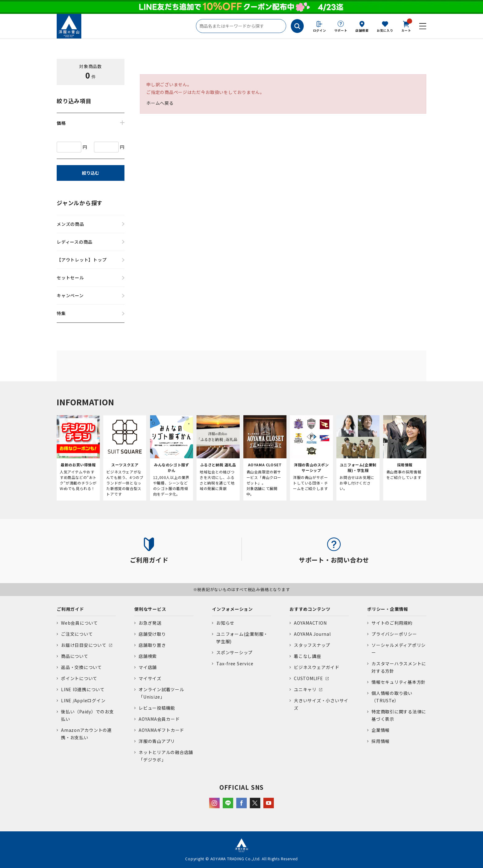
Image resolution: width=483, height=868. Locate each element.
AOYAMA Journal (312, 634)
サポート (341, 30)
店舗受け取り (152, 634)
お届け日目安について (84, 645)
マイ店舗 (148, 667)
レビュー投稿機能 (157, 708)
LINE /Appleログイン (83, 700)
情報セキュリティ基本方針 (399, 682)
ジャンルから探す (80, 203)
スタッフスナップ (312, 645)
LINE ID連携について (83, 689)
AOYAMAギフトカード (161, 730)
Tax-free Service (235, 663)
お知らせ (225, 623)
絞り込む (91, 173)
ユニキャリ (305, 689)
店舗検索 (362, 30)
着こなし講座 (308, 656)
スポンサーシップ (234, 652)
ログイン (320, 30)
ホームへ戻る (160, 103)
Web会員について (79, 623)
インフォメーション (232, 609)
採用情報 (381, 741)
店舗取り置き (152, 645)
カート (406, 26)
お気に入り (385, 30)
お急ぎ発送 (150, 623)
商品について (75, 656)
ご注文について (77, 634)
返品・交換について (81, 667)
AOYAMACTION (310, 623)
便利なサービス (150, 609)
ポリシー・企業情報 (388, 609)
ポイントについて (79, 678)
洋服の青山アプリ (157, 741)
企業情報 (381, 730)
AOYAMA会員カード (159, 719)
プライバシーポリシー (394, 634)
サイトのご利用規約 (392, 623)
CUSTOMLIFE (308, 678)
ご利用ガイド (70, 609)
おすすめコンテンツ (310, 609)
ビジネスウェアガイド (317, 667)
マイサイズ (150, 678)
